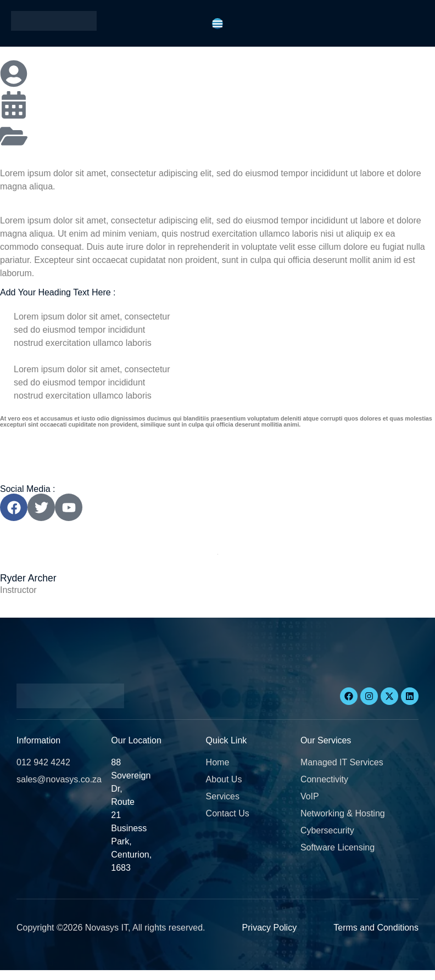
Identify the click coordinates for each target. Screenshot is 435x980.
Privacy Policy (270, 928)
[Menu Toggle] (217, 24)
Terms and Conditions (376, 928)
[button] (32, 975)
